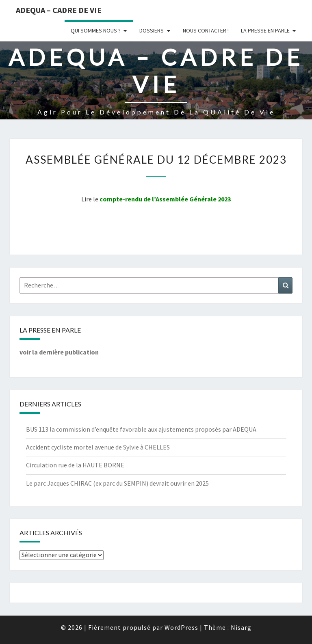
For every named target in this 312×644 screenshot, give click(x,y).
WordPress (181, 627)
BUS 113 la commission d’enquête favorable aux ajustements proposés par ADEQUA (141, 429)
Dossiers (152, 30)
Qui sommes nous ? (96, 30)
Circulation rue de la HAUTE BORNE (75, 465)
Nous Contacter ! (206, 30)
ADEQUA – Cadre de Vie (59, 10)
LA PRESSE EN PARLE (265, 30)
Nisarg (241, 627)
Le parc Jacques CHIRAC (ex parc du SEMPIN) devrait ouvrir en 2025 (117, 483)
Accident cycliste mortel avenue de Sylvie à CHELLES (98, 447)
